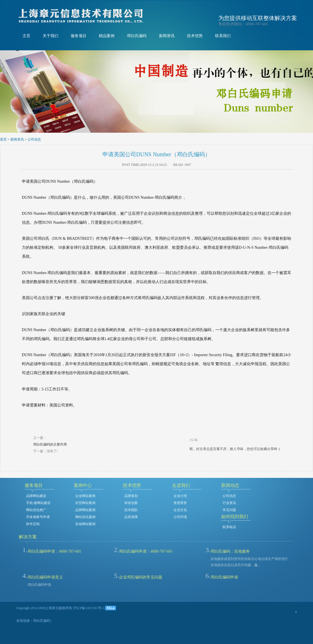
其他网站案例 (85, 524)
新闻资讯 (167, 36)
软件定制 (33, 524)
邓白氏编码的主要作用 (50, 444)
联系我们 (223, 36)
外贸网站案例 (85, 503)
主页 (26, 36)
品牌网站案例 (85, 510)
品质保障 (131, 517)
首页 (3, 139)
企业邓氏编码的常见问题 (141, 577)
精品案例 (107, 36)
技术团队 (131, 510)
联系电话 (229, 527)
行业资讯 (229, 503)
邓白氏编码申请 (224, 577)
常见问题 (229, 510)
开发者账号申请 (38, 517)
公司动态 (34, 139)
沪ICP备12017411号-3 (89, 608)
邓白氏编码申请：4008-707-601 (54, 551)
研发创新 (131, 503)
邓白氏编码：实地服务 (230, 551)
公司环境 (180, 517)
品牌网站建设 (36, 496)
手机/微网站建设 (38, 503)
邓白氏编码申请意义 (45, 577)
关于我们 (51, 36)
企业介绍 (180, 496)
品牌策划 (131, 496)
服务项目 (79, 36)
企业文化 (180, 510)
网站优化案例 (85, 517)
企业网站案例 (85, 496)
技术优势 (195, 36)
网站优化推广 (36, 510)
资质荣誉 (180, 503)
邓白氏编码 (137, 36)
